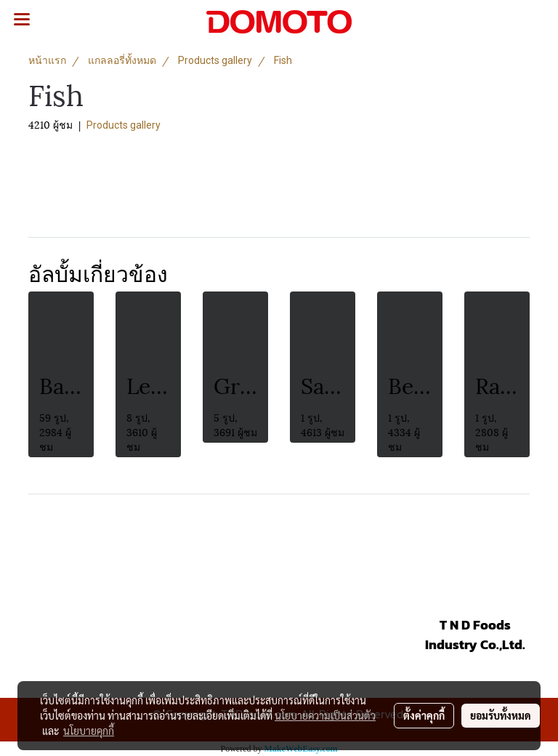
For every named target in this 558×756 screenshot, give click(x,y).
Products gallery (124, 125)
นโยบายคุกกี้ (89, 731)
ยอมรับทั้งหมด (501, 715)
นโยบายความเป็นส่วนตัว (325, 715)
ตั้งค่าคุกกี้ (424, 715)
